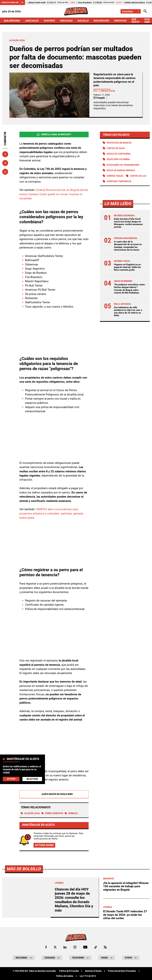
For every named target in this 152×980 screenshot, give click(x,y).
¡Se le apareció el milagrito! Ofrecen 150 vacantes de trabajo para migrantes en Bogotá (126, 886)
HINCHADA (66, 21)
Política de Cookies (65, 976)
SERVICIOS (120, 21)
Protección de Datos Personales (122, 971)
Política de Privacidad (69, 971)
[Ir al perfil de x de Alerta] (55, 947)
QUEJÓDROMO (12, 21)
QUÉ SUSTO (135, 21)
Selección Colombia (118, 159)
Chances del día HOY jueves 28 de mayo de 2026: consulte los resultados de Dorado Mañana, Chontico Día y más (74, 900)
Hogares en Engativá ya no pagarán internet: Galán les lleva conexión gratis (127, 267)
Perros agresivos (52, 813)
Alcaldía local (30, 813)
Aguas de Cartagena (119, 154)
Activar (11, 779)
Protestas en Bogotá (119, 143)
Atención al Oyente (93, 971)
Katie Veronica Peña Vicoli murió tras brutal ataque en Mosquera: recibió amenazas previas (128, 223)
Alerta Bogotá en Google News (54, 794)
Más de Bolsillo (24, 869)
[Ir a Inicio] (76, 11)
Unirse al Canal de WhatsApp (54, 135)
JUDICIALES (32, 21)
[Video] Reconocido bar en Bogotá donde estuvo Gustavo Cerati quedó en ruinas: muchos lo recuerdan (54, 194)
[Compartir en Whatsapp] (5, 172)
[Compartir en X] (5, 163)
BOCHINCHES (101, 21)
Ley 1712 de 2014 (88, 976)
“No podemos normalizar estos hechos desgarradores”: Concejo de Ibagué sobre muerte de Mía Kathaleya (129, 289)
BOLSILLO (83, 21)
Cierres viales (115, 176)
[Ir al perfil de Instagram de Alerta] (75, 947)
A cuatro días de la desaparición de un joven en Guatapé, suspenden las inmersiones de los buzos (128, 246)
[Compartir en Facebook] (5, 154)
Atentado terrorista (119, 181)
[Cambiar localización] (131, 11)
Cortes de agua (116, 148)
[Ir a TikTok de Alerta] (96, 947)
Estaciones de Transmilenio (123, 165)
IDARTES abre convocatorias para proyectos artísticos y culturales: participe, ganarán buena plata (51, 513)
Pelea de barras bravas (121, 170)
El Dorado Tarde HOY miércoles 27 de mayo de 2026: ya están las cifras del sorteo (125, 915)
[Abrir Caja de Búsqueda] (145, 11)
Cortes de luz (138, 176)
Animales (71, 813)
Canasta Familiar (10, 2)
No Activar (32, 779)
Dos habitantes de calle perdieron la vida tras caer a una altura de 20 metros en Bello (128, 312)
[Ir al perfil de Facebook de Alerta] (46, 947)
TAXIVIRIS (49, 21)
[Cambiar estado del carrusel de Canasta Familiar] (22, 3)
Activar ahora (44, 845)
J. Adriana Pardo (107, 91)
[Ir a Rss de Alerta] (105, 947)
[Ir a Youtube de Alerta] (85, 947)
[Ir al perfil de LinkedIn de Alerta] (65, 947)
